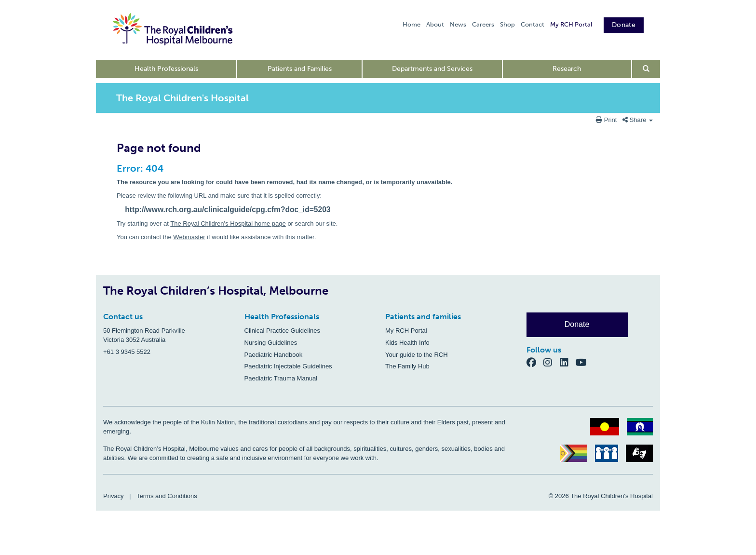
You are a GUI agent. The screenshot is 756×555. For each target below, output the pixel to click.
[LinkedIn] (568, 362)
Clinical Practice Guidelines (283, 331)
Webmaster (189, 237)
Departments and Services (432, 69)
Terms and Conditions (167, 496)
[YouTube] (584, 362)
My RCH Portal (571, 24)
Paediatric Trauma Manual (281, 378)
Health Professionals (166, 69)
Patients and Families (300, 69)
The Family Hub (407, 366)
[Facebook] (535, 362)
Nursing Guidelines (271, 343)
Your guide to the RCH (417, 355)
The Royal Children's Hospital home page (228, 223)
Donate (624, 25)
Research (567, 69)
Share (638, 120)
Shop (507, 24)
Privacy (114, 496)
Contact (533, 24)
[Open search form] (646, 69)
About (435, 24)
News (458, 24)
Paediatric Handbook (274, 355)
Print (607, 120)
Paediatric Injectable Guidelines (288, 366)
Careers (483, 24)
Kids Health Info (407, 343)
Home (412, 24)
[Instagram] (552, 362)
